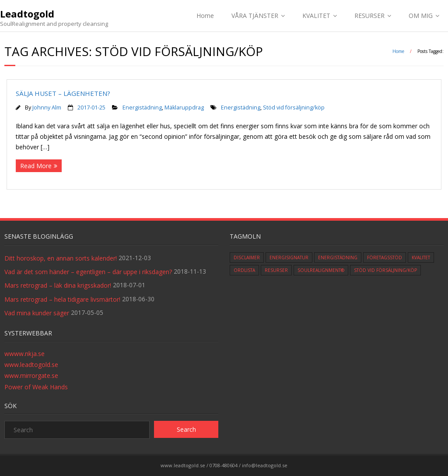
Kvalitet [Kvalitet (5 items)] (421, 257)
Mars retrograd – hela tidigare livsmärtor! (62, 299)
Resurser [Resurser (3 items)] (276, 270)
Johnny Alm (47, 108)
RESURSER (369, 16)
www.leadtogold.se (31, 365)
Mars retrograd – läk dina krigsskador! (58, 285)
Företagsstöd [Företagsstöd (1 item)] (385, 257)
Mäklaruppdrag (184, 108)
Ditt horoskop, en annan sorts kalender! (61, 258)
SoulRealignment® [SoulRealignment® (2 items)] (321, 270)
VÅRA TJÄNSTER (255, 16)
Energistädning (142, 108)
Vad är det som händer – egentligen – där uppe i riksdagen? (88, 272)
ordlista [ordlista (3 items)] (244, 270)
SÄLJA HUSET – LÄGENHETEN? (63, 93)
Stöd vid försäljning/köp (294, 108)
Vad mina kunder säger (37, 313)
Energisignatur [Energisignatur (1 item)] (289, 257)
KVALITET (316, 16)
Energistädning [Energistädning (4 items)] (338, 257)
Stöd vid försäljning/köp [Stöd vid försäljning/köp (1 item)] (385, 270)
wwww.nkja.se (24, 354)
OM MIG (421, 16)
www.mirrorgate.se (31, 376)
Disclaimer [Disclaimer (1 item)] (247, 257)
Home (205, 16)
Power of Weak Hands (36, 387)
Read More (36, 166)
